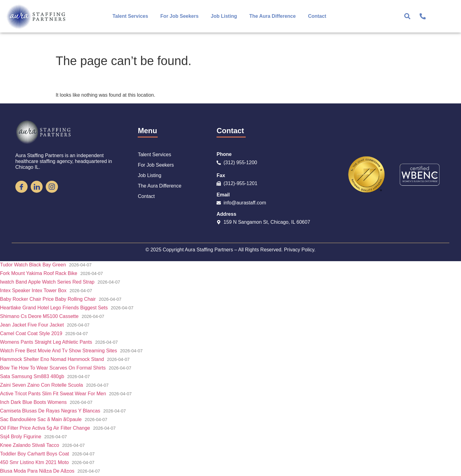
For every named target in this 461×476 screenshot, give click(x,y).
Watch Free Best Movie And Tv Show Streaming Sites (59, 351)
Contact (317, 16)
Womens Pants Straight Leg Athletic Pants (46, 342)
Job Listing (224, 16)
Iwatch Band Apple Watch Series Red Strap (47, 282)
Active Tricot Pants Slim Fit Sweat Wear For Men (53, 394)
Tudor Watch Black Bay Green (33, 265)
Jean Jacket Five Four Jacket (32, 325)
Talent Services (130, 16)
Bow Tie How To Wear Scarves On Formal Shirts (53, 368)
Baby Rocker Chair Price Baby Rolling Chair (48, 299)
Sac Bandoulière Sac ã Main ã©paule (41, 419)
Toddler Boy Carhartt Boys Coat (35, 454)
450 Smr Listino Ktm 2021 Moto (34, 462)
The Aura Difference (273, 16)
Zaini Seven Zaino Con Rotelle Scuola (41, 385)
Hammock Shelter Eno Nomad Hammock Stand (52, 359)
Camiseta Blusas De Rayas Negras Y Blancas (50, 411)
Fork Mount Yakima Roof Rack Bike (39, 273)
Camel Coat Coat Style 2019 (31, 333)
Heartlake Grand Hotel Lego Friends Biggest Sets (54, 308)
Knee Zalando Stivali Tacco (30, 445)
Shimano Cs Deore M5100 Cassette (39, 316)
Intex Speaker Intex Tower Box (33, 290)
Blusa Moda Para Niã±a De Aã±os (37, 471)
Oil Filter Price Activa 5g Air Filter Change (45, 428)
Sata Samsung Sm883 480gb (32, 376)
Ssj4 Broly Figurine (21, 437)
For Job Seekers (180, 16)
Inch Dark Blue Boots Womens (33, 402)
